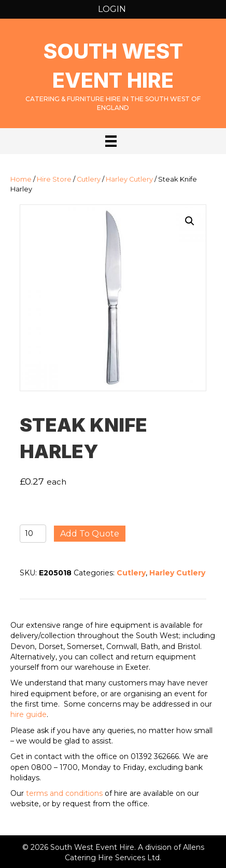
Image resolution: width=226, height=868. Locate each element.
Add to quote (90, 534)
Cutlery (89, 179)
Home (21, 179)
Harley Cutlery (129, 179)
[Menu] (111, 141)
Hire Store (54, 179)
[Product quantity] (33, 534)
